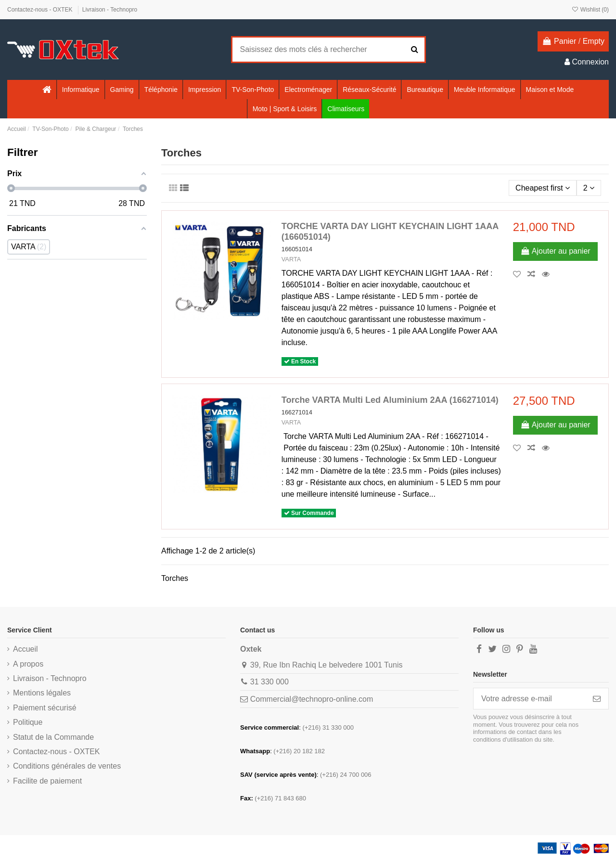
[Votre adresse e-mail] (529, 699)
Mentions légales (42, 693)
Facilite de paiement (47, 781)
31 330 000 (269, 682)
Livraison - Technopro (110, 10)
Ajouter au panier (555, 251)
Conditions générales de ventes (67, 766)
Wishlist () (590, 10)
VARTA (291, 259)
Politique (28, 722)
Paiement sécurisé (45, 708)
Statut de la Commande (53, 737)
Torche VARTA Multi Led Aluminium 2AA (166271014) (390, 400)
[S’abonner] (597, 699)
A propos (28, 664)
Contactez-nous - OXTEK (41, 10)
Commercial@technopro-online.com (312, 699)
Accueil (26, 649)
